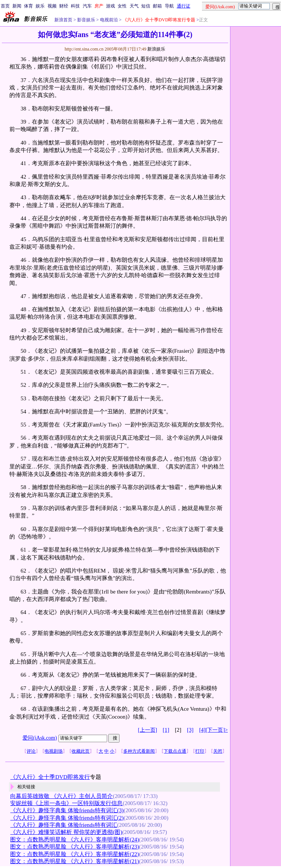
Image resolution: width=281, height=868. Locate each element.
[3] (190, 730)
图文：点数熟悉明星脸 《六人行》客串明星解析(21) (75, 861)
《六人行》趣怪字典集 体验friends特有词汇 (64, 825)
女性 (122, 6)
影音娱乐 (86, 20)
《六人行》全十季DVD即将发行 (50, 777)
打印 (200, 751)
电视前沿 (108, 20)
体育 (28, 6)
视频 (52, 6)
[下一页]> (217, 730)
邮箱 (157, 6)
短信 (146, 6)
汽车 (87, 6)
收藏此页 (81, 751)
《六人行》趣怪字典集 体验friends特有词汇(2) (67, 818)
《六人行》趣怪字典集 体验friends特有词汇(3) (67, 810)
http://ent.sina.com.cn (84, 49)
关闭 (218, 751)
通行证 (184, 6)
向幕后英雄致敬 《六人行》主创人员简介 (61, 796)
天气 (134, 6)
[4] (202, 730)
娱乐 (40, 6)
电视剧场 (54, 751)
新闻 (17, 6)
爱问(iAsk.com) (40, 738)
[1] (166, 730)
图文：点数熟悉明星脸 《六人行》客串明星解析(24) (75, 840)
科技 (75, 6)
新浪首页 (63, 20)
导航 (169, 6)
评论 (31, 751)
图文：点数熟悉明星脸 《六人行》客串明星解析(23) (75, 847)
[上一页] (147, 730)
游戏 (111, 6)
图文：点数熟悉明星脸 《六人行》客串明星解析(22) (75, 854)
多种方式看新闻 (139, 751)
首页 (5, 6)
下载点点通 (175, 751)
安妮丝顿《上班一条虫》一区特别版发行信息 (66, 803)
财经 (64, 6)
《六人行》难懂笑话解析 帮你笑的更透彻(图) (66, 832)
